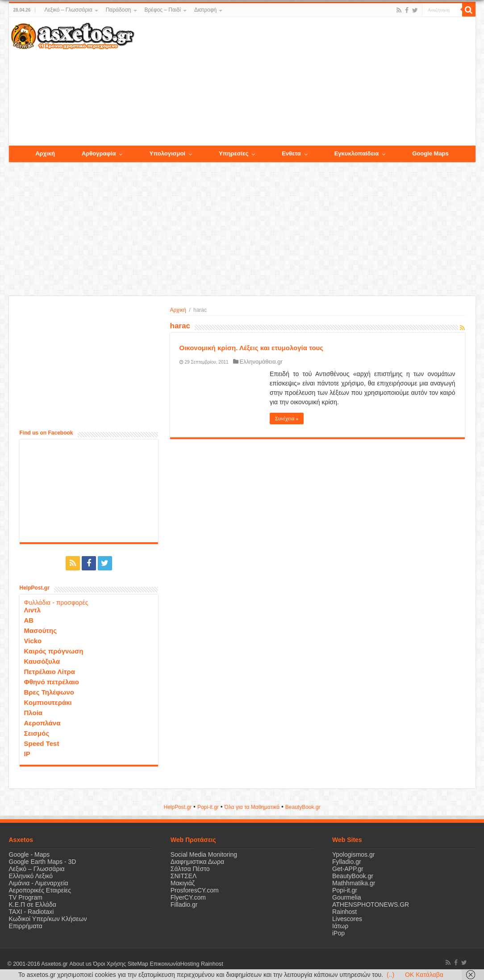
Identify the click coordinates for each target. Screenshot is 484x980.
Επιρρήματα (26, 926)
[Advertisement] (305, 82)
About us (80, 964)
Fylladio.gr (347, 862)
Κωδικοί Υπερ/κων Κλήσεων (48, 919)
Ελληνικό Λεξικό (31, 876)
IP (27, 754)
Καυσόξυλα (42, 661)
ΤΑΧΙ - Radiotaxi (31, 912)
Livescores (347, 919)
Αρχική (178, 310)
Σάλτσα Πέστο (190, 869)
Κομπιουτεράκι (48, 702)
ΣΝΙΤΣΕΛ (184, 876)
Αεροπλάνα (42, 723)
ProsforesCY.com (195, 890)
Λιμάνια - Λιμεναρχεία (39, 883)
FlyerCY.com (188, 897)
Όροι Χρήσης (109, 964)
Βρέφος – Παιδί (163, 10)
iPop (338, 933)
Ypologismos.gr (353, 854)
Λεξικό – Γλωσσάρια (68, 10)
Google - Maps (29, 854)
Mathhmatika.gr (354, 883)
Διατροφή (205, 10)
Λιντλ (33, 610)
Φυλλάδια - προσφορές (56, 603)
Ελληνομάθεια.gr (261, 362)
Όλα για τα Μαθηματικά (252, 807)
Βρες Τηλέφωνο (49, 692)
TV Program (26, 897)
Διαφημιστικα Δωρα (197, 862)
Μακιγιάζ (183, 883)
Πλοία (33, 713)
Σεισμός (37, 733)
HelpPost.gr (177, 807)
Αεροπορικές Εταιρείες (40, 890)
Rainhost (344, 912)
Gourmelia (347, 897)
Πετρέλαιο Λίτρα (50, 672)
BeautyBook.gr (353, 876)
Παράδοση (119, 10)
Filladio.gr (184, 905)
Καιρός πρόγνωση (54, 651)
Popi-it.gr (208, 807)
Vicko (33, 641)
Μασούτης (41, 630)
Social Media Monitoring (204, 854)
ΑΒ (29, 620)
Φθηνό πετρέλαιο (52, 682)
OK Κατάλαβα (424, 975)
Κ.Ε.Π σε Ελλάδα (33, 905)
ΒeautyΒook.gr (303, 807)
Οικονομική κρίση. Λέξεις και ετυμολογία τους (252, 348)
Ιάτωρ (340, 926)
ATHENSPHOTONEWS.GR (371, 905)
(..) (390, 975)
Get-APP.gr (348, 869)
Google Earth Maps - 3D (43, 862)
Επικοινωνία (165, 964)
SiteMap (138, 964)
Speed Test (42, 743)
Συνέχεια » (287, 419)
